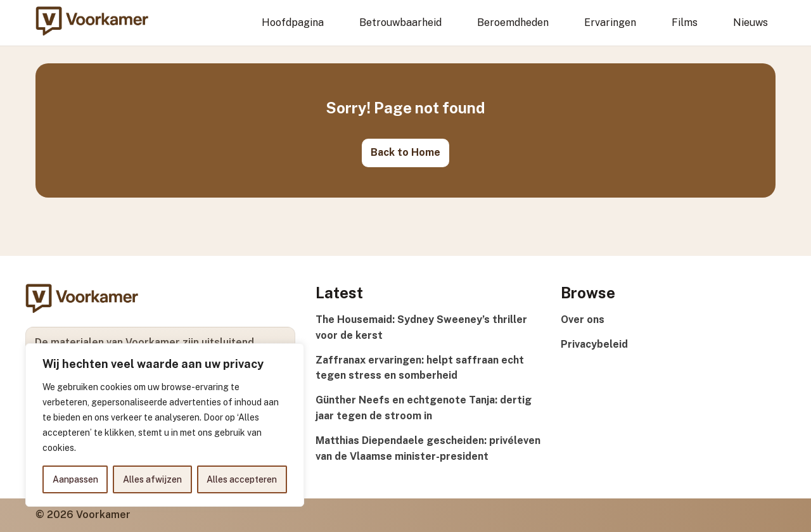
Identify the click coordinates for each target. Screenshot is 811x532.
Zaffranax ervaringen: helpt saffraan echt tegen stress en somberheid (420, 368)
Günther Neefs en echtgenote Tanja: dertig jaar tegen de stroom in (424, 408)
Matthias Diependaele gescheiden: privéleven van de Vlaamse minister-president (428, 448)
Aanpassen (75, 479)
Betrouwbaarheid (400, 22)
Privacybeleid (594, 344)
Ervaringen (610, 22)
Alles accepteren (242, 479)
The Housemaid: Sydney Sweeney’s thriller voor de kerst (421, 327)
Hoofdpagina (293, 22)
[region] (165, 425)
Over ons (583, 320)
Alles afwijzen (152, 479)
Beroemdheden (513, 22)
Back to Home (405, 152)
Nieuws (750, 22)
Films (685, 22)
